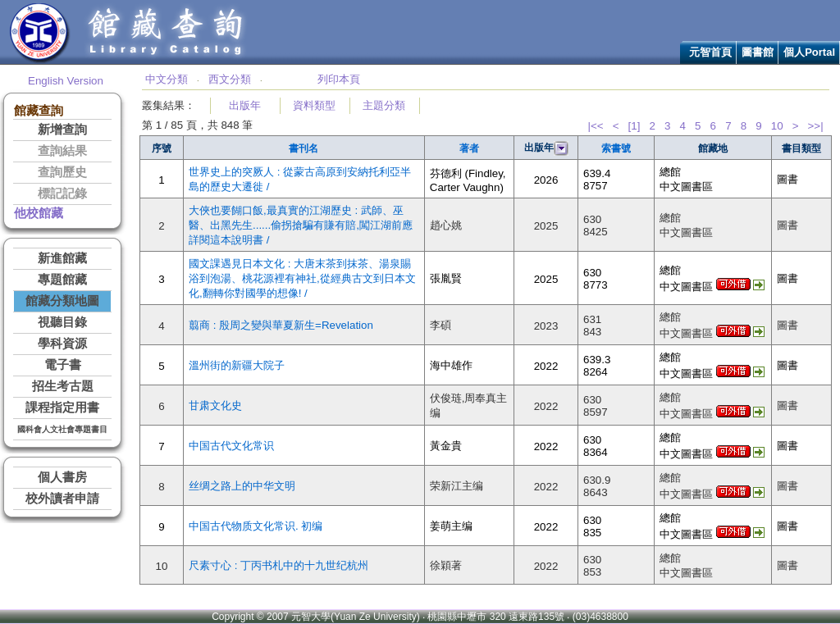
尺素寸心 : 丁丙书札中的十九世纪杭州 (278, 565)
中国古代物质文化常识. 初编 (256, 526)
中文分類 (167, 79)
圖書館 (758, 52)
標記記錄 (62, 194)
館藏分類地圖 (62, 301)
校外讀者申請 (62, 499)
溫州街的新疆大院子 (237, 365)
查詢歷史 (62, 172)
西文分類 (230, 79)
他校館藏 (39, 213)
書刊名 (304, 148)
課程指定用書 (62, 408)
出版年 (245, 105)
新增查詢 (62, 130)
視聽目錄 (62, 322)
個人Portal (809, 52)
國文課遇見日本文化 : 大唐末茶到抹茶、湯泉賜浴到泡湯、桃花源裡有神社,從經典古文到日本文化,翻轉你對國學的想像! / (302, 278)
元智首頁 (710, 52)
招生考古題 (63, 386)
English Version (66, 81)
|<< (595, 126)
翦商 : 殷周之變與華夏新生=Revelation (281, 325)
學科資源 (62, 344)
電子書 (63, 365)
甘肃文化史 (215, 405)
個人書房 (62, 477)
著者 (469, 148)
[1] (635, 126)
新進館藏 (62, 258)
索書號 (616, 148)
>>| (816, 126)
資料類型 (314, 105)
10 (777, 126)
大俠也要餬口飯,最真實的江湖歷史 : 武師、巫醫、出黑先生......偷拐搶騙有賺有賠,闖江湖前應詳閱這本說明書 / (301, 225)
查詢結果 (62, 151)
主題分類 (384, 105)
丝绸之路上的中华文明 (242, 486)
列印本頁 (339, 79)
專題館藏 (62, 280)
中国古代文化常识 (231, 446)
